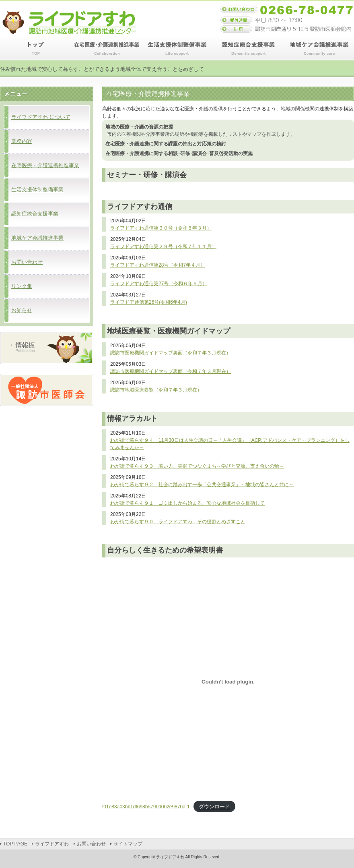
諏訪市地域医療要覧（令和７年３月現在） (156, 390)
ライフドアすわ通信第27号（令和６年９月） (159, 284)
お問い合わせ (27, 262)
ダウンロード (214, 807)
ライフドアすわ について (41, 117)
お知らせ (22, 310)
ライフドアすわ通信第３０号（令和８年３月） (161, 228)
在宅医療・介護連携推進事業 (106, 49)
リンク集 (22, 286)
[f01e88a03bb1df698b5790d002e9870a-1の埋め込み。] (228, 682)
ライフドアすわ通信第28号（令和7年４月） (158, 265)
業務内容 (22, 141)
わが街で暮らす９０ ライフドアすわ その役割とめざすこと (178, 522)
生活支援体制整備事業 (177, 49)
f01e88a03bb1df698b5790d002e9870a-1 (146, 807)
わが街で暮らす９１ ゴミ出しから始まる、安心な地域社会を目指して (187, 503)
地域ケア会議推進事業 (319, 49)
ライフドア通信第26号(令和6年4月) (149, 302)
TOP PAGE (35, 49)
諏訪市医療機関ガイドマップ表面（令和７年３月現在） (171, 371)
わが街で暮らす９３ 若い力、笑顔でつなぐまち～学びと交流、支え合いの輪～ (197, 466)
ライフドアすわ (52, 844)
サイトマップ (128, 844)
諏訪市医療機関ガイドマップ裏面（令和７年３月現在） (171, 353)
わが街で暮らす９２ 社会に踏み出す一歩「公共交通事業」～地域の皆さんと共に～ (202, 485)
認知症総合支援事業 (248, 49)
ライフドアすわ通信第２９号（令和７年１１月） (163, 247)
